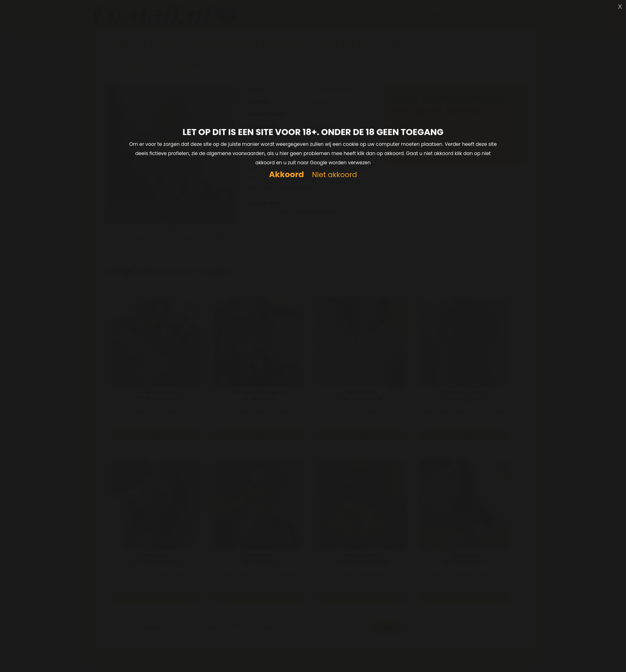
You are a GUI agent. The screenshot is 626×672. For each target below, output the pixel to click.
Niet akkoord (334, 175)
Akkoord (287, 175)
